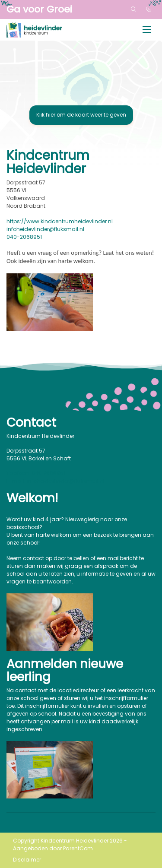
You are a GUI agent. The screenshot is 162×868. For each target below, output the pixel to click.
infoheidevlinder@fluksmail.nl (45, 229)
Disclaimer (27, 860)
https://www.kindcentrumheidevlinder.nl (60, 221)
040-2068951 (24, 237)
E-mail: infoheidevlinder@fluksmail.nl (56, 481)
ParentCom (78, 848)
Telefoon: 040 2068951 (36, 473)
